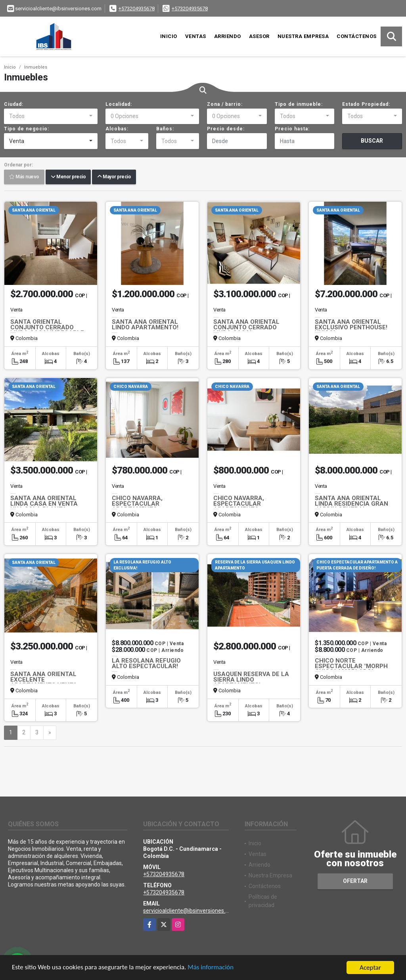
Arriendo (228, 36)
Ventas (196, 36)
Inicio (169, 36)
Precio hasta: (292, 129)
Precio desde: (226, 129)
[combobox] (51, 117)
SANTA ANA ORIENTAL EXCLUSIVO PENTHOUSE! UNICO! (351, 327)
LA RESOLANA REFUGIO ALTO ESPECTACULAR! (146, 663)
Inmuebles (36, 67)
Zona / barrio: (225, 104)
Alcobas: (117, 129)
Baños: (165, 129)
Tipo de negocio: (27, 129)
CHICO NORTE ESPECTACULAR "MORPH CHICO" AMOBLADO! (351, 666)
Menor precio (68, 177)
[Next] (50, 733)
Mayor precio (114, 177)
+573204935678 (137, 9)
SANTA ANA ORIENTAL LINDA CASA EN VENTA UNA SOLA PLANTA (44, 504)
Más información (211, 969)
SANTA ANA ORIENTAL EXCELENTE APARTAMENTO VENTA (44, 680)
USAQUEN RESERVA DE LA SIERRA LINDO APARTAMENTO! (251, 680)
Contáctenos (357, 36)
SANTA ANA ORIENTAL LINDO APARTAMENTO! (145, 325)
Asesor (259, 36)
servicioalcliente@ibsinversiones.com (190, 911)
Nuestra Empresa (303, 36)
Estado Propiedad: (366, 104)
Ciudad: (14, 104)
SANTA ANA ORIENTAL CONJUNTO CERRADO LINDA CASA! (246, 327)
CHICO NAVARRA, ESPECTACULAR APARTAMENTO (137, 504)
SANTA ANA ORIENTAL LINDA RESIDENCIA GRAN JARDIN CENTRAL (351, 504)
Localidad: (119, 104)
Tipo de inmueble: (299, 104)
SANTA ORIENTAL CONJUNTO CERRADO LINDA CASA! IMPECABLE (47, 327)
